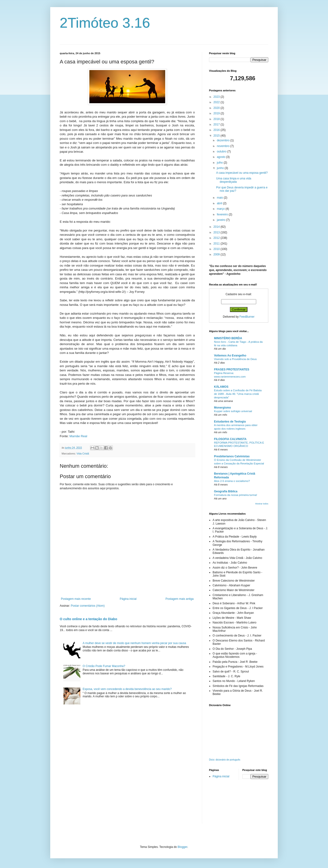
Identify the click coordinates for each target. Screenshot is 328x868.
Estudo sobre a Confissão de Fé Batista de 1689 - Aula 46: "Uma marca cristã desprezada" (238, 394)
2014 (217, 227)
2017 (217, 125)
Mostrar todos (262, 504)
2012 (217, 238)
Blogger (183, 847)
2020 (217, 108)
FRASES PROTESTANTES (232, 369)
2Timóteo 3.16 (105, 23)
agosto (221, 157)
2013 (217, 232)
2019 (217, 113)
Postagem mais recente (76, 599)
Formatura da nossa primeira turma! (236, 495)
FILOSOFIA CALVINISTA (230, 439)
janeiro (221, 220)
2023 (217, 97)
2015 (217, 136)
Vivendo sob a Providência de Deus (235, 359)
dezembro (224, 140)
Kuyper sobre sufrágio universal (233, 411)
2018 (217, 119)
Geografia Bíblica (226, 491)
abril (220, 203)
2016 (217, 130)
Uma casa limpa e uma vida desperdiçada (234, 180)
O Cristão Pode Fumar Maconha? (104, 666)
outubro (222, 151)
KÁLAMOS (221, 387)
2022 (217, 102)
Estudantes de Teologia (230, 422)
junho (221, 168)
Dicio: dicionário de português (225, 760)
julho (220, 163)
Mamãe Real (78, 436)
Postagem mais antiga (180, 599)
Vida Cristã (83, 454)
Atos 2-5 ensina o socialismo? (232, 481)
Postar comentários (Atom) (88, 606)
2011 (217, 244)
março (221, 209)
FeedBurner (247, 317)
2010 (217, 249)
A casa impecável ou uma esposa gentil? (242, 173)
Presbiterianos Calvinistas (232, 456)
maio (220, 198)
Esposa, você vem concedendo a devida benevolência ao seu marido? (127, 689)
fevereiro (223, 214)
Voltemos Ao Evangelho (230, 356)
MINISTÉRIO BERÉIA (228, 338)
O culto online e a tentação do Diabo (88, 619)
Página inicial (128, 599)
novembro (224, 146)
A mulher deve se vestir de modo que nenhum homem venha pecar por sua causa (134, 643)
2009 (217, 254)
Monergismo (222, 408)
